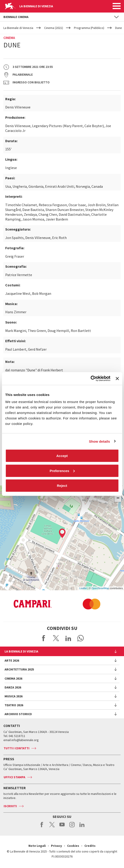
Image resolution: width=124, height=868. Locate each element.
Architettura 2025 (19, 669)
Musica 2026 (14, 696)
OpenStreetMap (100, 588)
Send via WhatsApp (81, 638)
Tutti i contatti (16, 748)
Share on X (56, 638)
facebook (42, 827)
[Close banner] (117, 378)
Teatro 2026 (14, 705)
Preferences (62, 471)
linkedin (82, 827)
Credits (90, 846)
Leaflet (83, 588)
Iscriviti (10, 806)
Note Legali (37, 846)
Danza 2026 (13, 687)
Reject (62, 486)
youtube (62, 827)
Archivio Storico (18, 714)
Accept (62, 456)
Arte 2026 (12, 660)
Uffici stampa (14, 777)
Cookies (73, 846)
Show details (100, 441)
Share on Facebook (44, 638)
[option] (64, 604)
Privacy (56, 846)
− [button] (118, 498)
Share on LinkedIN (68, 638)
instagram (72, 827)
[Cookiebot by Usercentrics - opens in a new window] (90, 379)
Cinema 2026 (13, 678)
